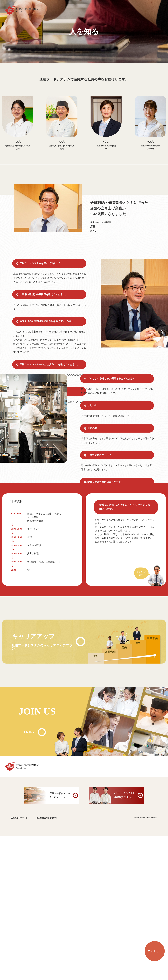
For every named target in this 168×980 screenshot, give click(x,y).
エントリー (155, 951)
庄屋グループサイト (19, 962)
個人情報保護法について (47, 962)
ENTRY (29, 876)
